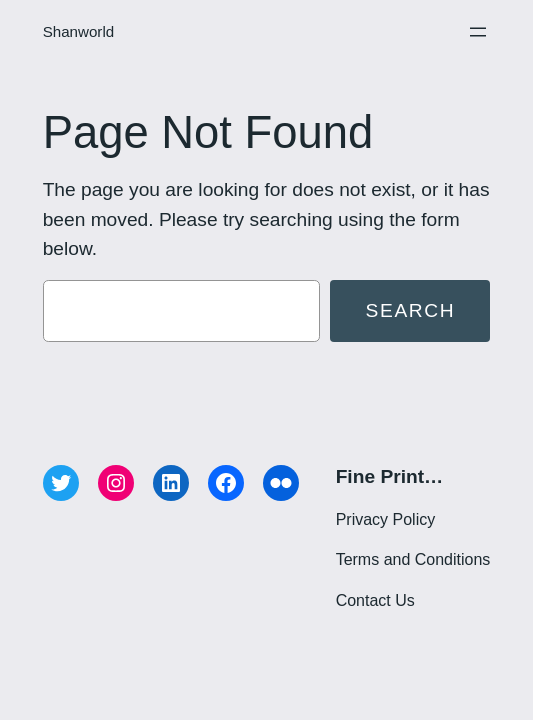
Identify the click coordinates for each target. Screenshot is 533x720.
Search (411, 310)
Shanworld (79, 31)
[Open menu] (478, 32)
